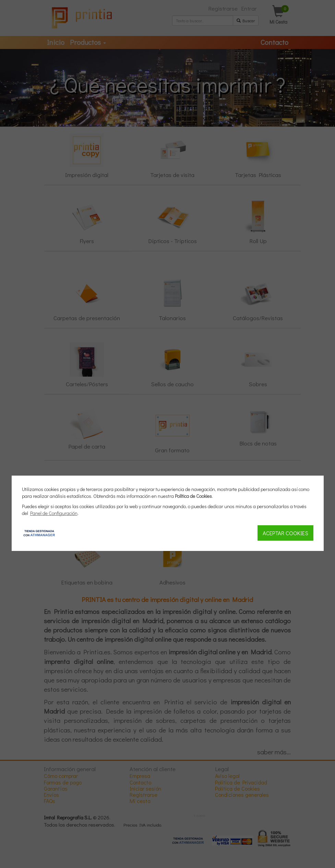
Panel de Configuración (54, 513)
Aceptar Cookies (285, 533)
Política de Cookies (193, 496)
